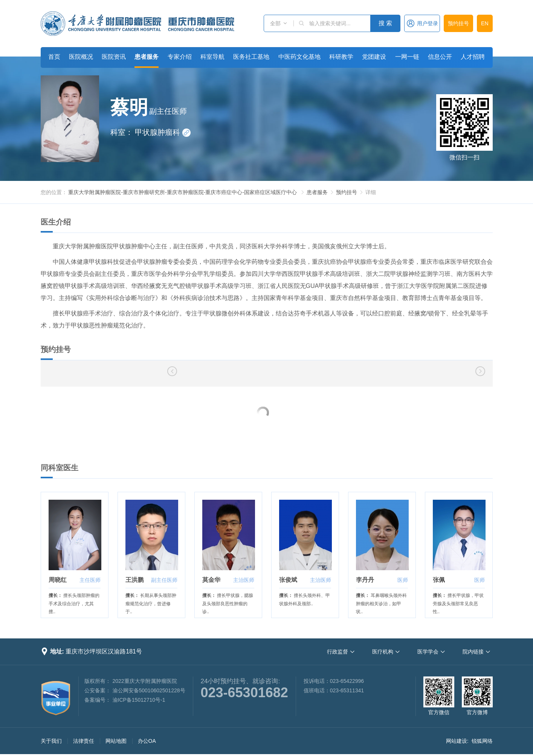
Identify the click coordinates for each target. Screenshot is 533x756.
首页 (54, 57)
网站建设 (457, 741)
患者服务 (147, 57)
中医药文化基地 (299, 57)
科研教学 (341, 57)
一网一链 (407, 57)
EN (485, 23)
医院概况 (81, 57)
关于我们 (51, 741)
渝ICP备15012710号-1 (139, 700)
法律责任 (84, 741)
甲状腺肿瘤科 (163, 132)
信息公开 (440, 57)
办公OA (147, 741)
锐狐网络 (482, 741)
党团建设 (374, 57)
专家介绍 (180, 57)
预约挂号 (458, 23)
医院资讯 (114, 57)
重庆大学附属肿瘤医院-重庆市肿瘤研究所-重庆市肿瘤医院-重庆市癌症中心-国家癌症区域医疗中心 (183, 192)
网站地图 (116, 741)
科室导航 (212, 57)
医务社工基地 (251, 57)
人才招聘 (473, 57)
